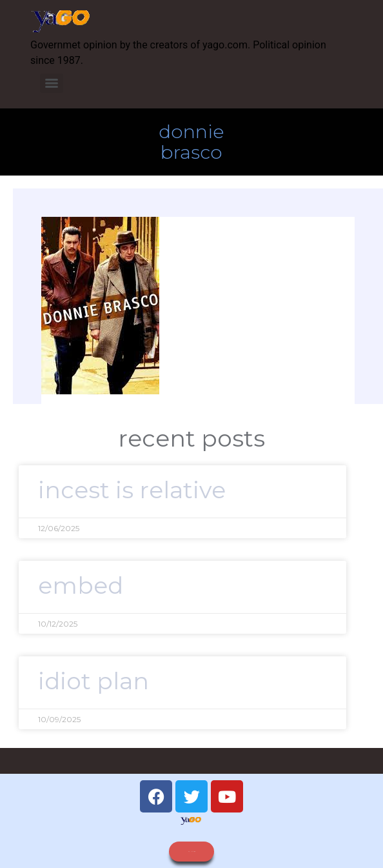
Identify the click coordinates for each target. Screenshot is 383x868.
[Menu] (52, 83)
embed (81, 585)
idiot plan (93, 681)
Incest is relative (132, 490)
